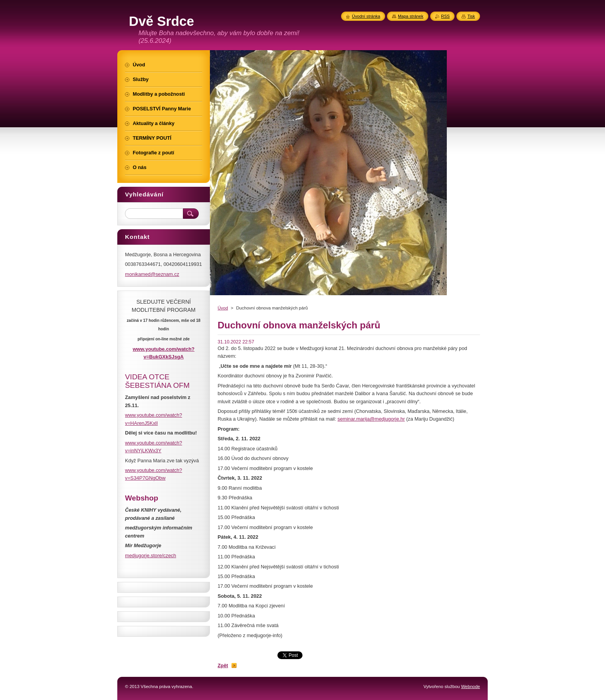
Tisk (471, 16)
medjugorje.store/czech (150, 555)
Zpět (223, 665)
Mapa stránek (411, 16)
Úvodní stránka (366, 16)
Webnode (471, 686)
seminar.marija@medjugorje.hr (371, 419)
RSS (445, 16)
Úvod (223, 308)
